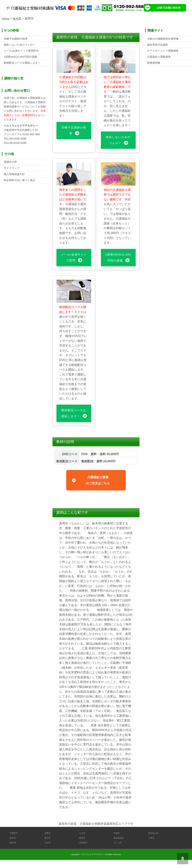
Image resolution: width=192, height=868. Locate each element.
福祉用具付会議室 (157, 45)
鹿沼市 (48, 846)
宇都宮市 (15, 841)
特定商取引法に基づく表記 (19, 183)
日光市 (48, 851)
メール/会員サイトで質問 (74, 258)
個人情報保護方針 (14, 176)
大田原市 (84, 851)
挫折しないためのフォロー (118, 140)
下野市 (152, 846)
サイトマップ (12, 170)
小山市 (83, 841)
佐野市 (48, 841)
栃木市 (13, 851)
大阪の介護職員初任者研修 (163, 39)
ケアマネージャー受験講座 (163, 52)
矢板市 (117, 841)
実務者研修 (154, 64)
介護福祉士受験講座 (159, 58)
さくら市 (118, 851)
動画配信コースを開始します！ (74, 421)
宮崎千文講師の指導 (74, 131)
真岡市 (83, 846)
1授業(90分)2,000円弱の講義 (118, 261)
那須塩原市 (120, 846)
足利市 (13, 846)
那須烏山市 (154, 841)
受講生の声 (10, 164)
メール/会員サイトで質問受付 (21, 52)
